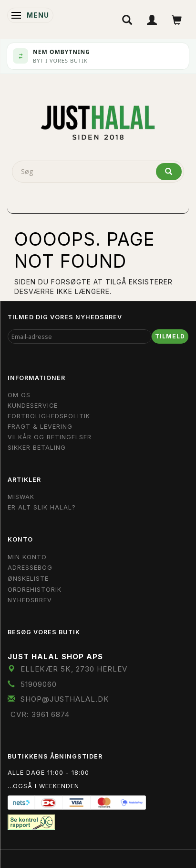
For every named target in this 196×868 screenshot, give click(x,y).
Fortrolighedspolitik (49, 416)
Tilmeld (170, 336)
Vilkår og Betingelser (50, 437)
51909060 (39, 684)
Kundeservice (33, 406)
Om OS (19, 395)
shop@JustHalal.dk (65, 699)
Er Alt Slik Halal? (42, 507)
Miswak (21, 497)
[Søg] (169, 172)
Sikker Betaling (37, 448)
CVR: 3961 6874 (40, 714)
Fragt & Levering (40, 427)
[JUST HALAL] (98, 121)
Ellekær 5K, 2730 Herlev (74, 669)
